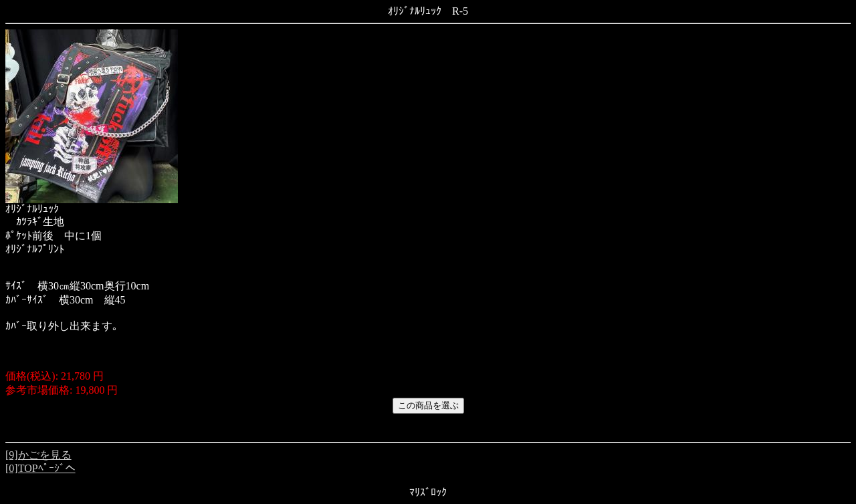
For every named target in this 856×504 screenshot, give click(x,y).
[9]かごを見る (38, 455)
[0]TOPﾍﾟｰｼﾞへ (40, 468)
